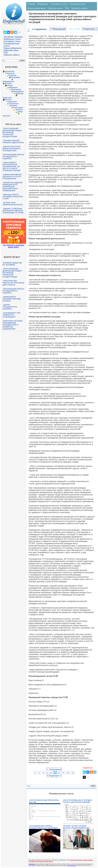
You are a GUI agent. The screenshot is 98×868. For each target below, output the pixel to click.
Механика (19, 93)
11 (73, 773)
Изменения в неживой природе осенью (12, 299)
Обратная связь (11, 50)
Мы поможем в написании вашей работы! (41, 861)
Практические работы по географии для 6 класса (13, 283)
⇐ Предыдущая (58, 29)
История (8, 83)
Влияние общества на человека (12, 264)
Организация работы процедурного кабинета (13, 157)
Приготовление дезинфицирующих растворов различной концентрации (12, 133)
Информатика (8, 81)
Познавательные (78, 4)
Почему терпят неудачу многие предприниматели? (76, 827)
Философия (18, 108)
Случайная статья (12, 41)
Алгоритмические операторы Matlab (44, 801)
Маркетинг (13, 87)
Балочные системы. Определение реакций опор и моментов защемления (13, 325)
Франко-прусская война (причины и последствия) (12, 149)
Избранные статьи (12, 39)
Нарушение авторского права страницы (81, 860)
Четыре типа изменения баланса (13, 204)
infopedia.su (32, 864)
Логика (10, 85)
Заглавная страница (13, 37)
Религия (8, 100)
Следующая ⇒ (90, 29)
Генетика (13, 75)
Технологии (14, 104)
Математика (16, 89)
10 (68, 773)
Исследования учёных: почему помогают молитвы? (43, 827)
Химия (20, 112)
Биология (11, 73)
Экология (6, 116)
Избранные (43, 4)
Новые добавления (13, 48)
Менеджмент (19, 91)
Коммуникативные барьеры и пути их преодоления (12, 177)
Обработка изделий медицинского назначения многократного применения (13, 187)
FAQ (6, 53)
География (16, 77)
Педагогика (7, 98)
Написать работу (12, 55)
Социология (12, 102)
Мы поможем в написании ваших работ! (14, 246)
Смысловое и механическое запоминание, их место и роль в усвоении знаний (11, 167)
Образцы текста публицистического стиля (13, 197)
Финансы (19, 110)
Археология (10, 71)
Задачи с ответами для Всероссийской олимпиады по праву (13, 211)
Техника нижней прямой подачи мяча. (13, 142)
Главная (31, 4)
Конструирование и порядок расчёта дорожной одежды (77, 801)
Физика (14, 106)
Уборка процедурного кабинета (10, 307)
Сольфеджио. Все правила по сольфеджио (11, 315)
